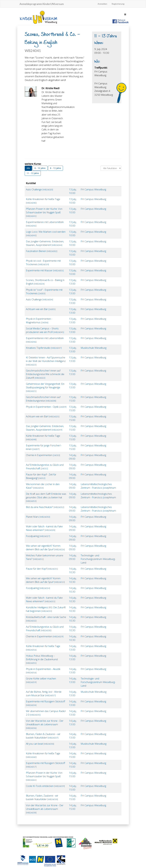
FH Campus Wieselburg (93, 189)
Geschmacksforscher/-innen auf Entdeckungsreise (43, 399)
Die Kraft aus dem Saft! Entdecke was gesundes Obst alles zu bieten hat (46, 497)
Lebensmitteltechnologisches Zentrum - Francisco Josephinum (98, 486)
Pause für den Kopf (42, 569)
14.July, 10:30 (73, 570)
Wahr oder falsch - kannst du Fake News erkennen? (44, 528)
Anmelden (102, 4)
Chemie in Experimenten (43, 455)
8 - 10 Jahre (40, 168)
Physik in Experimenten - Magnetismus (39, 321)
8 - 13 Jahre (56, 168)
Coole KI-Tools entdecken (45, 786)
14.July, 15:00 (73, 755)
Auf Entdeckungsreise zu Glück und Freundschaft (45, 467)
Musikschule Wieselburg (94, 348)
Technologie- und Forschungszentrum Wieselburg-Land (98, 559)
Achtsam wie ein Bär (41, 309)
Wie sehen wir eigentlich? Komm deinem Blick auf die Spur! (45, 547)
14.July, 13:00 (73, 648)
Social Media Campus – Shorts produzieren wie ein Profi (45, 330)
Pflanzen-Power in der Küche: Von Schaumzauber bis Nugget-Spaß (44, 212)
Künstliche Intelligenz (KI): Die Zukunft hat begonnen (46, 609)
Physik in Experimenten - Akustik (43, 671)
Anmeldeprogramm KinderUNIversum (42, 4)
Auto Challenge (39, 189)
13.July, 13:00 (73, 282)
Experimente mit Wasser (45, 270)
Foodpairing (38, 536)
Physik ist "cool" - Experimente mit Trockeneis (44, 291)
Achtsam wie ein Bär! (43, 416)
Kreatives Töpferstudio (44, 348)
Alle (28, 168)
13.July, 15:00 (73, 399)
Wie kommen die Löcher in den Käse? (43, 486)
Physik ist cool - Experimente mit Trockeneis (43, 262)
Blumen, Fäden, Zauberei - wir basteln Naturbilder (42, 797)
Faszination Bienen (42, 251)
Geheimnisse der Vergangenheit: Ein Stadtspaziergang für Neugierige (45, 387)
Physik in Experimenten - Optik (46, 407)
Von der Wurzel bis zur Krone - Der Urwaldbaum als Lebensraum (45, 724)
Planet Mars (38, 517)
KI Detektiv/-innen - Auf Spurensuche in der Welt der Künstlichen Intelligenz (46, 361)
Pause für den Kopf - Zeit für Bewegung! (41, 476)
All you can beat (40, 744)
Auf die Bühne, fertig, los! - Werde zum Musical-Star (44, 693)
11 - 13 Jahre (33, 173)
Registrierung (118, 4)
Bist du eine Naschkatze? (45, 507)
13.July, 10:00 (73, 191)
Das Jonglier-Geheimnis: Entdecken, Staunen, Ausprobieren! (45, 243)
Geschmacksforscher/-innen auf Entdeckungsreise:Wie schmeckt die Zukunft (45, 374)
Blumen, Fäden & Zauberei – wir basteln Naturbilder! (43, 736)
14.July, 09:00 (73, 457)
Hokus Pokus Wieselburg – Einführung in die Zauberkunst (42, 659)
